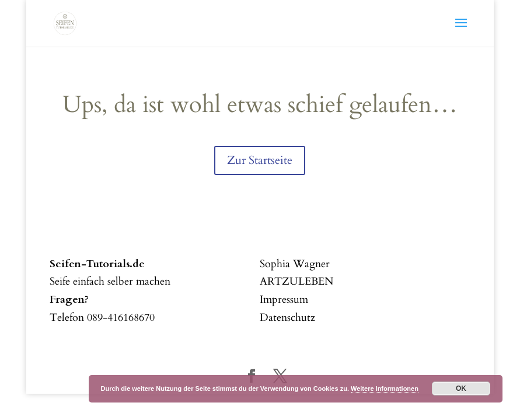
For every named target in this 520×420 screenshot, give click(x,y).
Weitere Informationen (385, 388)
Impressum (284, 300)
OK (461, 388)
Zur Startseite (260, 160)
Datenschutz (287, 318)
